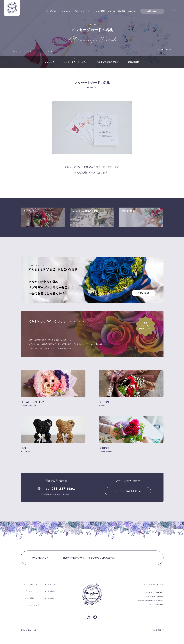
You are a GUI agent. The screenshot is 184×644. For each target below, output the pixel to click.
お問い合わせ (152, 11)
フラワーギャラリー (51, 11)
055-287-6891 (56, 489)
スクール (111, 11)
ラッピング (49, 62)
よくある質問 (99, 11)
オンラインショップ (31, 605)
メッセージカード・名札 (75, 62)
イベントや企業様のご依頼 (107, 62)
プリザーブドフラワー (82, 11)
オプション (66, 11)
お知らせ (132, 11)
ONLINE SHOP (164, 50)
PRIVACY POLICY (158, 630)
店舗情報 (121, 11)
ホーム (15, 51)
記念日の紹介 (134, 62)
